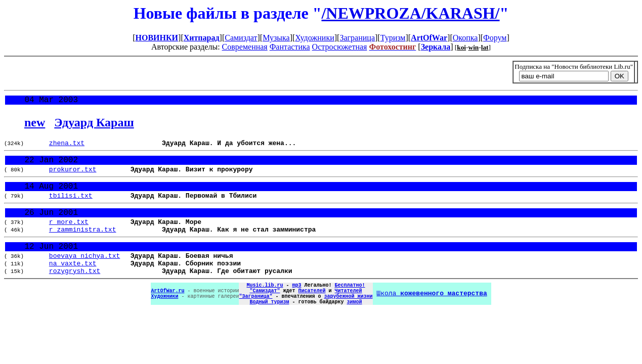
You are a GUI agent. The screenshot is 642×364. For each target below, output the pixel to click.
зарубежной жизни (348, 323)
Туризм (393, 38)
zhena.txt (67, 146)
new (35, 124)
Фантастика (290, 47)
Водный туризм (269, 330)
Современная (245, 47)
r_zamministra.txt (83, 245)
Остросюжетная (340, 47)
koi (461, 47)
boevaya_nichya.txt (84, 275)
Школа (432, 319)
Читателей (348, 315)
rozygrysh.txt (75, 293)
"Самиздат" (265, 315)
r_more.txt (69, 236)
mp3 (296, 308)
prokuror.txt (73, 176)
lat (485, 47)
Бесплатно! (350, 308)
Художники (314, 38)
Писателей (312, 315)
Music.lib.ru (265, 308)
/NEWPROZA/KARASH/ (410, 13)
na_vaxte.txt (73, 284)
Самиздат (241, 38)
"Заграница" (255, 323)
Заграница (357, 38)
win (474, 47)
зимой (354, 330)
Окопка (465, 38)
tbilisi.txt (71, 206)
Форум (495, 38)
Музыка (276, 38)
